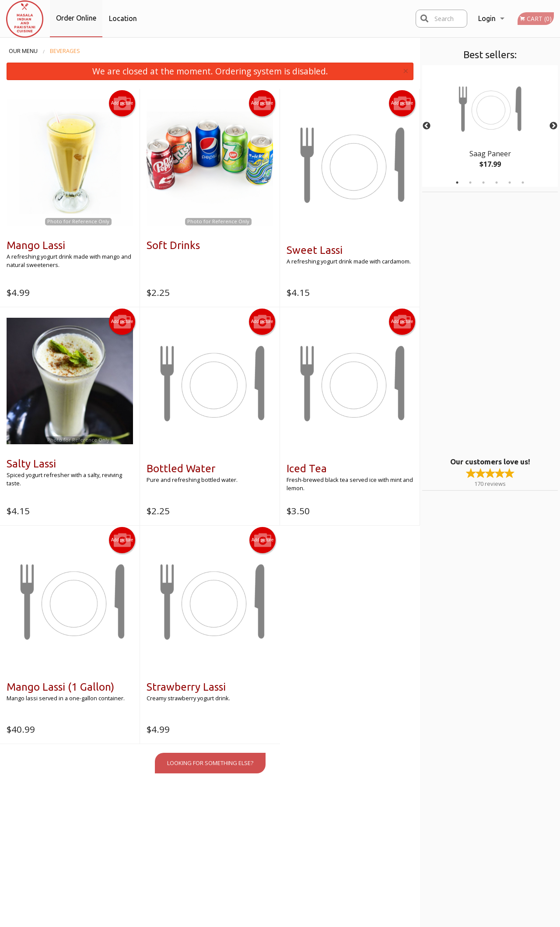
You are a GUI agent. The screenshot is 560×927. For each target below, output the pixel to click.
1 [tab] (457, 183)
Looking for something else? (210, 763)
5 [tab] (510, 183)
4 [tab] (497, 183)
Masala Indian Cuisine (110, 803)
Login (487, 18)
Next (553, 126)
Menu (258, 814)
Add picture (122, 103)
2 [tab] (470, 183)
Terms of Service (294, 921)
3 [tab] (483, 183)
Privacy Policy (340, 835)
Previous (427, 126)
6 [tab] (523, 183)
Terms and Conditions (352, 824)
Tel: (420, 835)
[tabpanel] (490, 126)
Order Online (76, 18)
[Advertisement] (477, 323)
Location (123, 18)
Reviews (334, 814)
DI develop (294, 897)
